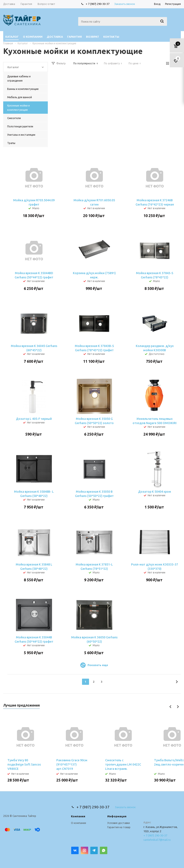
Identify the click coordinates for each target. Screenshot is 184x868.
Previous (171, 707)
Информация (117, 816)
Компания (78, 816)
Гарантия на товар (119, 827)
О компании (79, 823)
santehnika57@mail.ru (157, 840)
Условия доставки (119, 823)
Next (178, 707)
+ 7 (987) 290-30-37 (98, 4)
